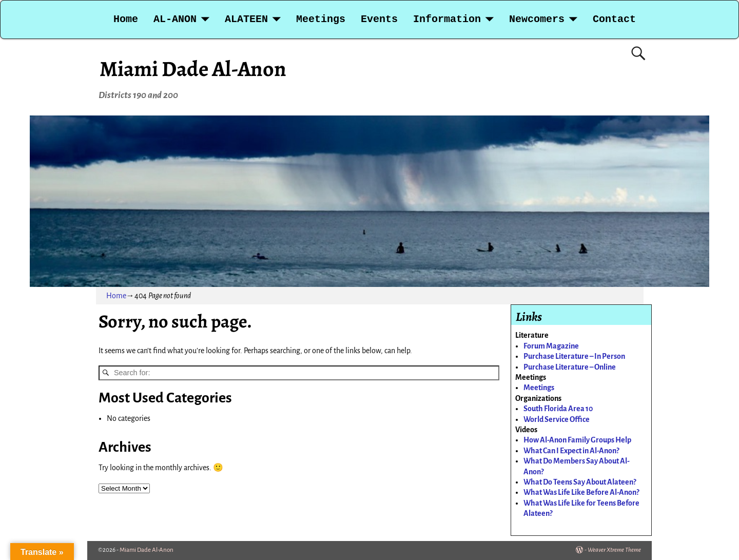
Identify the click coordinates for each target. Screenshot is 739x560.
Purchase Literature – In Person (574, 356)
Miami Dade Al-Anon (193, 69)
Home (126, 19)
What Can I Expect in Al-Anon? (571, 451)
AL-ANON (175, 19)
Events (379, 19)
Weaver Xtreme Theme (614, 550)
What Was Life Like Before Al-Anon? (581, 492)
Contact (614, 19)
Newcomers (537, 19)
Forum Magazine (551, 346)
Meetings (321, 19)
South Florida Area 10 (558, 409)
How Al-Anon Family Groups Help (577, 440)
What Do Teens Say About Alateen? (580, 482)
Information (447, 19)
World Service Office (557, 419)
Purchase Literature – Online (570, 367)
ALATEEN (246, 19)
